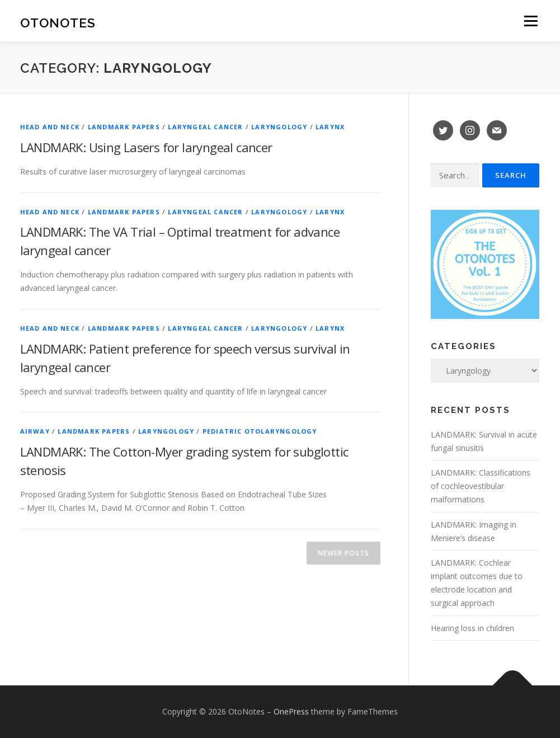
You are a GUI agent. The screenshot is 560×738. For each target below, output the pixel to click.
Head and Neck (50, 127)
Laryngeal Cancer (205, 127)
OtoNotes (58, 23)
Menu (531, 21)
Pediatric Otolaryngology (260, 431)
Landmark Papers (124, 127)
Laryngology (279, 127)
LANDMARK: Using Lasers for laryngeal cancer (146, 147)
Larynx (330, 127)
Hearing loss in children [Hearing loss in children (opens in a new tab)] (472, 628)
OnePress (291, 711)
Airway (35, 431)
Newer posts (343, 553)
